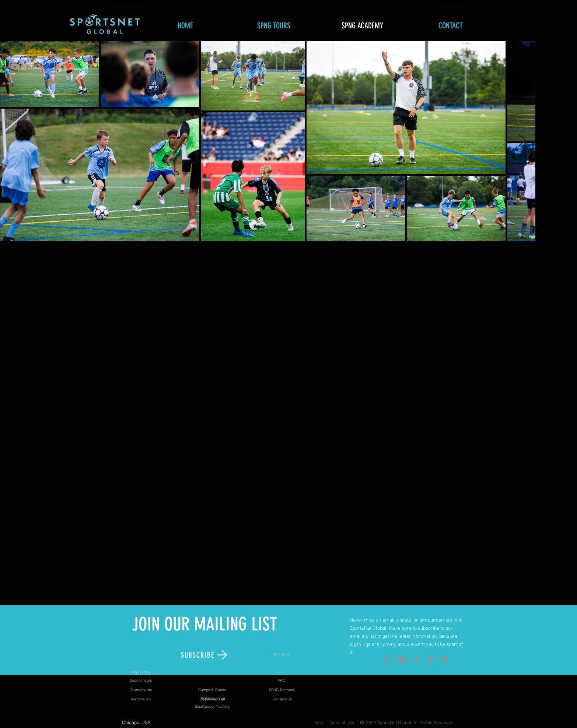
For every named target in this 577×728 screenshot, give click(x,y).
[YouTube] (402, 660)
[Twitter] (444, 660)
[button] (204, 655)
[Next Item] (522, 141)
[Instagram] (388, 660)
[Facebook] (416, 660)
